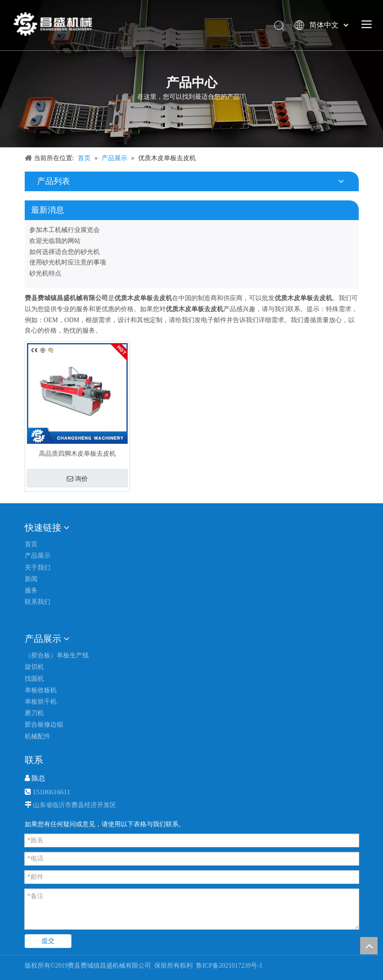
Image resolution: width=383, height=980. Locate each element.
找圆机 (34, 679)
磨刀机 (34, 713)
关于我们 (38, 568)
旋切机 (34, 667)
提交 (48, 941)
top (369, 946)
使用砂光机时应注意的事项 (68, 262)
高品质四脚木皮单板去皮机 (77, 454)
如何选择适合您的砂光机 (65, 252)
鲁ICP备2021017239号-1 (229, 966)
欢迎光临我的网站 (55, 241)
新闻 (31, 579)
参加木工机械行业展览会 (65, 230)
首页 (31, 544)
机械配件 (38, 736)
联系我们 (38, 602)
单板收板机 (41, 690)
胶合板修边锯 (44, 724)
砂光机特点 (45, 273)
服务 (31, 590)
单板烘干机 (41, 702)
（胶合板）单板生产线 (57, 655)
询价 (77, 479)
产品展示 (38, 556)
